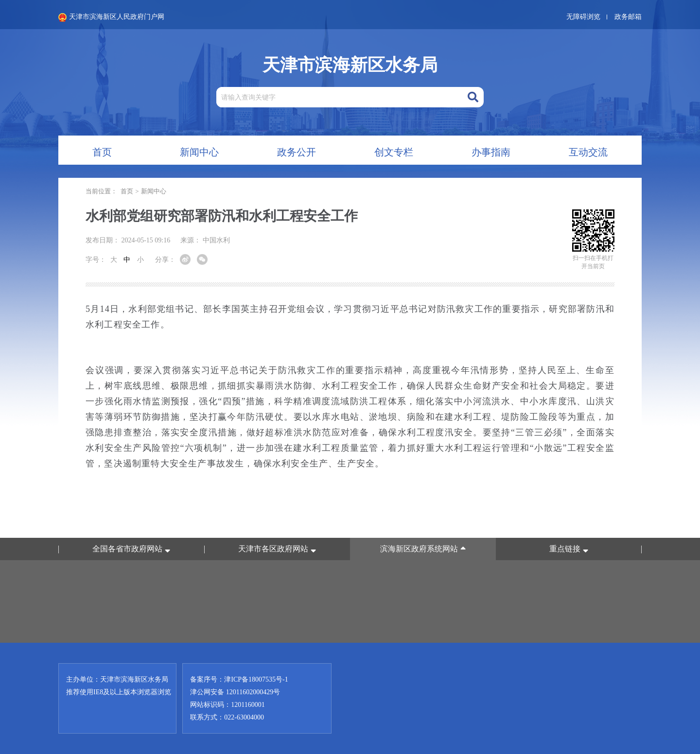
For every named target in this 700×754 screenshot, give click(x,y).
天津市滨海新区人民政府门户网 (111, 17)
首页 (127, 191)
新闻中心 (154, 191)
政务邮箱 (628, 17)
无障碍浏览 (583, 17)
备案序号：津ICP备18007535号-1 (239, 679)
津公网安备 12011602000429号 (235, 692)
